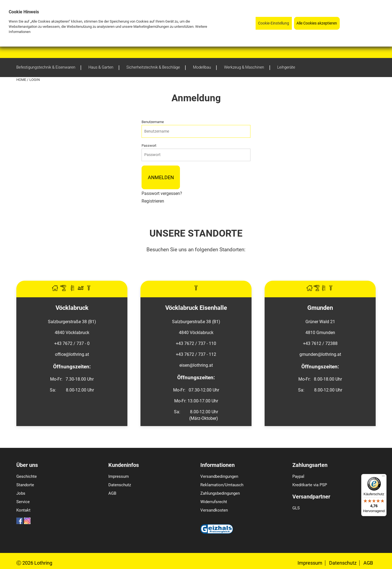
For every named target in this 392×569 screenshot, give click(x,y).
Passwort (149, 146)
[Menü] (383, 477)
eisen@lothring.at (196, 365)
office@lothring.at (72, 354)
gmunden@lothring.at (320, 354)
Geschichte (27, 476)
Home (22, 80)
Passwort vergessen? (162, 193)
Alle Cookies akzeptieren (317, 23)
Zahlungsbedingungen (220, 493)
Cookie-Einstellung (274, 23)
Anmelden (161, 177)
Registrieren (153, 201)
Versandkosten (214, 510)
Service (23, 502)
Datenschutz (120, 485)
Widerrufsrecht (214, 502)
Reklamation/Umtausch (222, 485)
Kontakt (23, 510)
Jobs (21, 493)
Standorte (25, 485)
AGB (112, 493)
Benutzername (153, 122)
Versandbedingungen (219, 476)
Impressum (119, 476)
